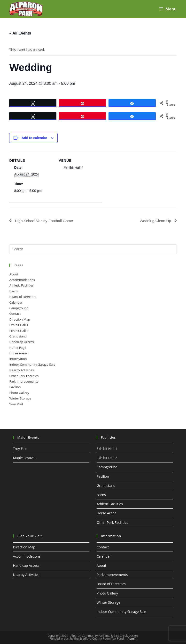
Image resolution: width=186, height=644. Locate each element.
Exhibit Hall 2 (19, 331)
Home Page (18, 348)
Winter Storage (20, 399)
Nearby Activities (21, 370)
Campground (19, 308)
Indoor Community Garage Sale (32, 364)
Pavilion (15, 387)
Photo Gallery (19, 393)
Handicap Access (21, 342)
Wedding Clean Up (155, 220)
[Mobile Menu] (168, 9)
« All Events (20, 33)
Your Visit (16, 404)
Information (18, 359)
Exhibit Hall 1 (19, 325)
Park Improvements (24, 381)
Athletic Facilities (21, 286)
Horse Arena (18, 353)
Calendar (16, 302)
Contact (15, 314)
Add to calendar (34, 138)
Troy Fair (20, 449)
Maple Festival (24, 458)
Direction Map (20, 319)
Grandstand (18, 336)
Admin (132, 639)
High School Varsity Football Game (44, 220)
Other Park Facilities (24, 376)
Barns (13, 291)
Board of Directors (23, 297)
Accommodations (22, 280)
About (14, 274)
